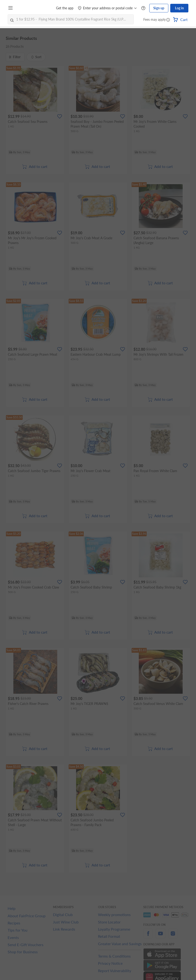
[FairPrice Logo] (28, 8)
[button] (168, 20)
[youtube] (160, 936)
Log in (179, 8)
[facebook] (148, 936)
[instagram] (173, 936)
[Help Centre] (143, 8)
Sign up (159, 8)
